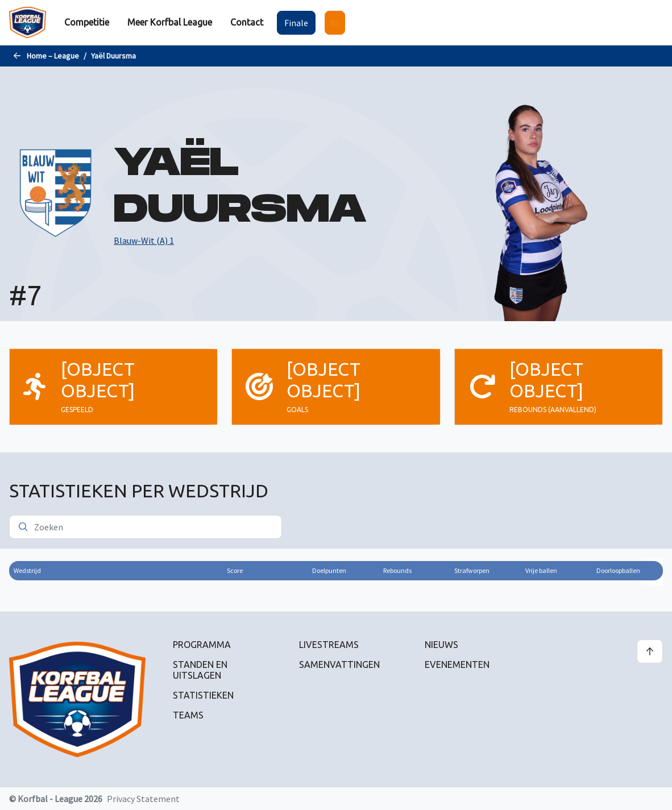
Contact (247, 22)
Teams (188, 715)
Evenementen (457, 664)
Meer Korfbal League (170, 22)
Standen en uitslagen (200, 670)
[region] (336, 580)
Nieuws (441, 645)
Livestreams (329, 645)
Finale (296, 23)
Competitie (87, 22)
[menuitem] (87, 22)
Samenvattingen (339, 664)
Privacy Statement (143, 799)
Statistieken (203, 695)
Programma (202, 645)
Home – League (53, 56)
